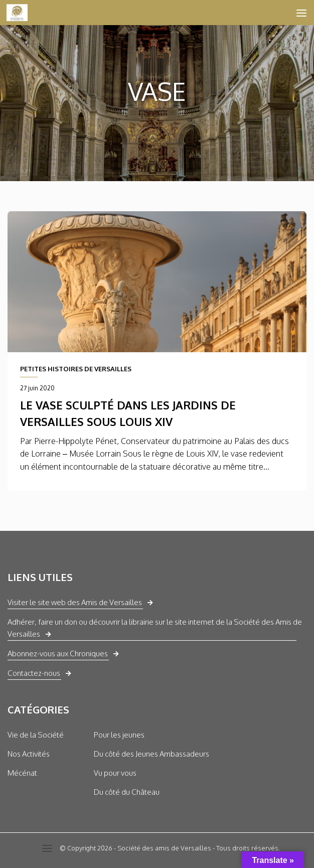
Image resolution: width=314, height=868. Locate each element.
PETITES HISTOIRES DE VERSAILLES (76, 369)
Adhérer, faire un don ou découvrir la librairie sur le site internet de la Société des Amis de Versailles (155, 628)
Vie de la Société (36, 735)
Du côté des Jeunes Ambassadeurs (151, 754)
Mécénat (22, 773)
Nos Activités (29, 754)
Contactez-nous (34, 673)
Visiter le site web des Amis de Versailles (75, 602)
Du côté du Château (127, 792)
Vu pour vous (115, 773)
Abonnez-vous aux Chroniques (58, 654)
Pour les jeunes (119, 735)
